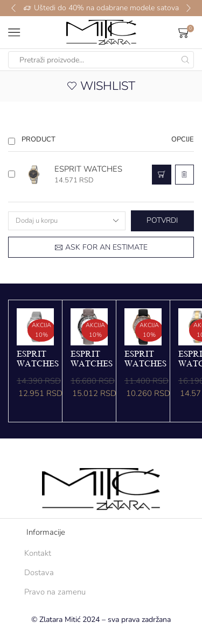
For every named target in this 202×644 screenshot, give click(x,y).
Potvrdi (162, 220)
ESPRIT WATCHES (88, 169)
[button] (13, 8)
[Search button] (185, 60)
